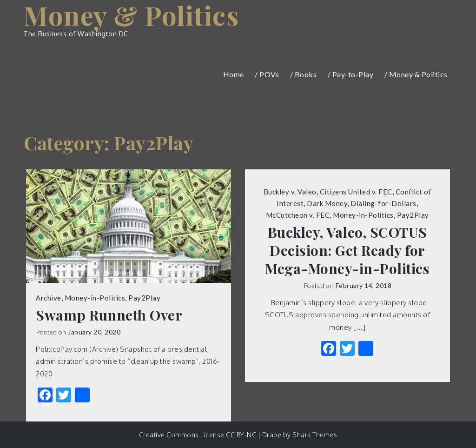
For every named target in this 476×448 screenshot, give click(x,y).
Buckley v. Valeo (290, 192)
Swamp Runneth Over (109, 315)
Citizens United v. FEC (356, 192)
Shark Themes (315, 435)
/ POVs (267, 74)
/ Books (304, 74)
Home (234, 74)
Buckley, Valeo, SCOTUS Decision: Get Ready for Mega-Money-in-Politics (347, 251)
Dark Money (327, 203)
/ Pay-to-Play (351, 74)
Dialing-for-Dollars (383, 203)
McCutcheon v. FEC (298, 215)
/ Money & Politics (416, 74)
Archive (49, 298)
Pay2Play (144, 298)
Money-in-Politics (95, 298)
